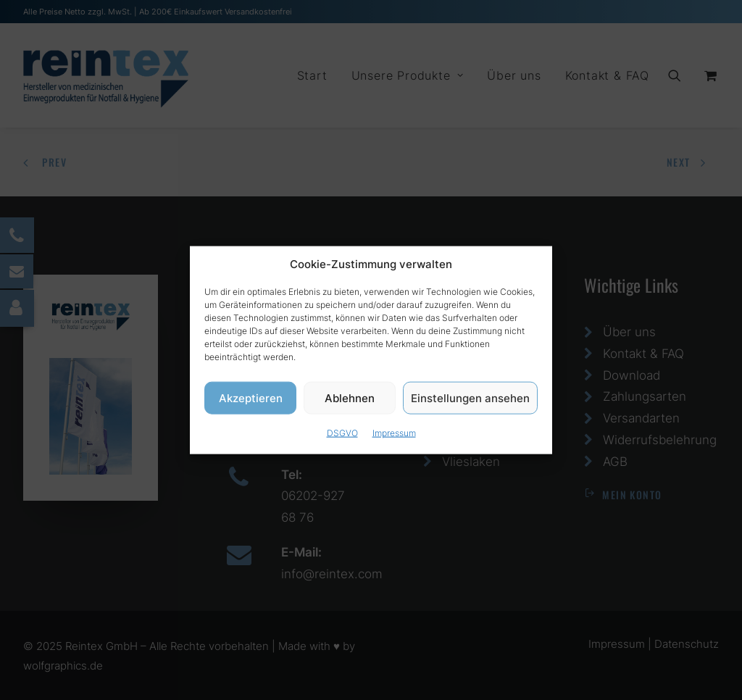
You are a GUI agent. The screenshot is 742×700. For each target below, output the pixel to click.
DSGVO (342, 439)
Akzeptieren (251, 403)
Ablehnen (350, 403)
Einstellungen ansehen (470, 403)
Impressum (394, 439)
